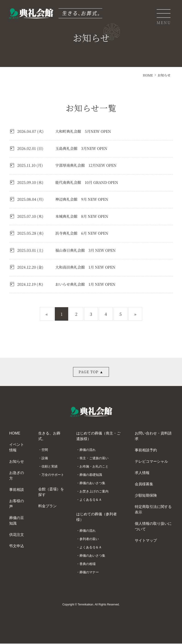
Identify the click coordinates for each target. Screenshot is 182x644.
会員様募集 (144, 485)
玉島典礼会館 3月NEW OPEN (81, 148)
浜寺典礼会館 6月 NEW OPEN (82, 233)
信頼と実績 (50, 467)
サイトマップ (146, 541)
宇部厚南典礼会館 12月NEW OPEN (86, 165)
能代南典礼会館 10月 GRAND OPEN (87, 182)
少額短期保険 (146, 496)
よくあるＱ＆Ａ (91, 500)
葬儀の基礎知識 (91, 475)
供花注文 (17, 535)
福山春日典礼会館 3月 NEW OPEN (85, 250)
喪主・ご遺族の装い (94, 459)
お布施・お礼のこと (94, 467)
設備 (45, 459)
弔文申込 (17, 546)
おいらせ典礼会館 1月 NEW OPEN (85, 284)
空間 (45, 450)
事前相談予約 (146, 451)
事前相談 (17, 490)
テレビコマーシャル (151, 462)
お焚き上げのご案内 (94, 492)
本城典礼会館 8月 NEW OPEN (82, 216)
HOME (148, 75)
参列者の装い (89, 539)
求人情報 (142, 473)
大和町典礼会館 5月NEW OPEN (83, 131)
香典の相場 (88, 564)
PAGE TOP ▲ (91, 372)
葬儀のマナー (89, 573)
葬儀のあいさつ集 (92, 483)
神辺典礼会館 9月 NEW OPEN (82, 199)
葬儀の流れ (88, 450)
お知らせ (17, 462)
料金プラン (47, 506)
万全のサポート (53, 475)
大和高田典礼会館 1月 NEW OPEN (85, 267)
